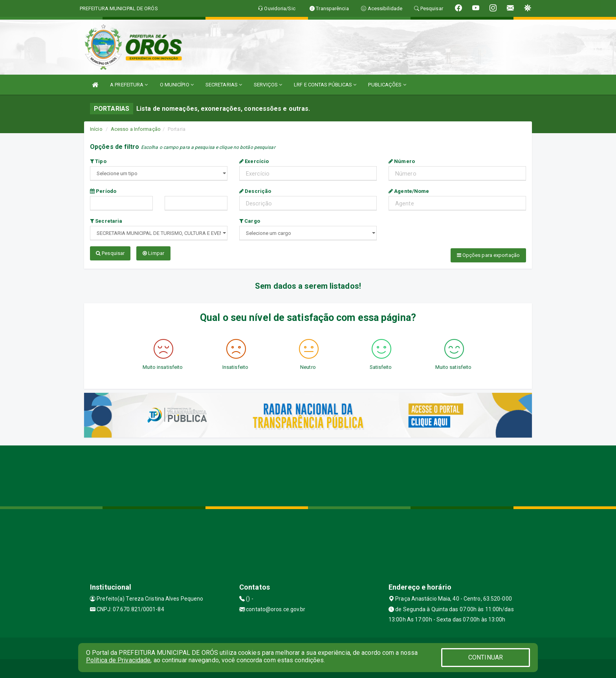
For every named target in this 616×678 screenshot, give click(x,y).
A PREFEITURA (129, 85)
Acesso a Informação (136, 129)
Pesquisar (110, 253)
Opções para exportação (488, 255)
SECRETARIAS (224, 85)
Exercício (254, 161)
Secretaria (106, 221)
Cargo (250, 221)
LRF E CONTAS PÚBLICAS (325, 85)
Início (96, 129)
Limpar (153, 253)
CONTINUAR (486, 657)
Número (402, 161)
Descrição (255, 191)
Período (103, 191)
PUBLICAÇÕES (387, 85)
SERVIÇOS (268, 85)
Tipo (98, 161)
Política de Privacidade (118, 660)
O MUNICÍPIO (177, 85)
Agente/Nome (409, 191)
